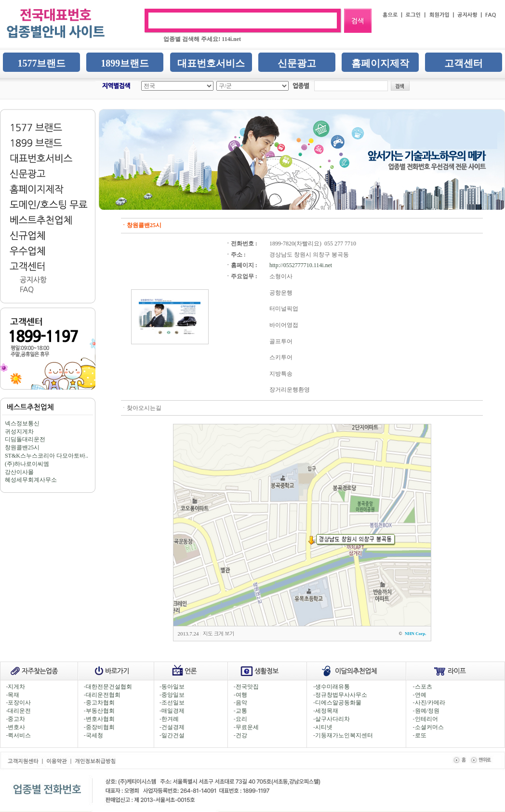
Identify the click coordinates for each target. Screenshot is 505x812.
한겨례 (170, 719)
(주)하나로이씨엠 (27, 464)
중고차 (16, 719)
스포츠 (424, 687)
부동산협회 (100, 711)
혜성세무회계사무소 (31, 480)
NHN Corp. (416, 634)
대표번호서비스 (211, 63)
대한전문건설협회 (109, 687)
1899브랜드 (125, 63)
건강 (241, 735)
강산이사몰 (19, 472)
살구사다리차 (332, 719)
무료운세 (247, 727)
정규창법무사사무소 (341, 695)
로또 (421, 735)
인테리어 (426, 719)
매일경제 (173, 711)
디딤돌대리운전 (25, 439)
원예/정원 (427, 711)
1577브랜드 (41, 63)
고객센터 (464, 63)
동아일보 (173, 687)
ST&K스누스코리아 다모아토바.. (47, 456)
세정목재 (327, 711)
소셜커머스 (429, 727)
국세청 (94, 735)
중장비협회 (100, 727)
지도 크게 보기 (219, 633)
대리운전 (19, 711)
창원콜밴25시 (22, 447)
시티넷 (324, 727)
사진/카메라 (430, 703)
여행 (241, 695)
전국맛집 (247, 687)
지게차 (16, 687)
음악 (241, 703)
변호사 (16, 727)
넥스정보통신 (22, 423)
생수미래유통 (332, 687)
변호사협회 (100, 719)
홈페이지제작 (380, 63)
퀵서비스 (19, 735)
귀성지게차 (19, 432)
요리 (241, 719)
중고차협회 (100, 703)
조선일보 (173, 703)
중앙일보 (173, 695)
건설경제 (173, 727)
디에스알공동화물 (338, 703)
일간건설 (173, 735)
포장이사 (19, 703)
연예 (421, 695)
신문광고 (297, 63)
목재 (13, 695)
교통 (241, 711)
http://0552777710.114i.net (301, 265)
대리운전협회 (103, 695)
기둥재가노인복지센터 (344, 735)
